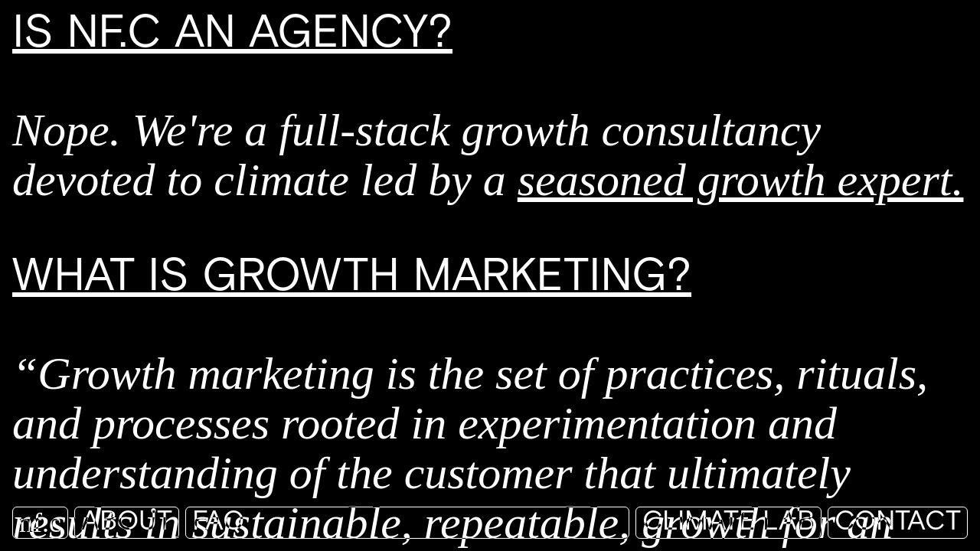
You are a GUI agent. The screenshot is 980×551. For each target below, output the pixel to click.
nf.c (40, 523)
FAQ (218, 523)
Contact (898, 523)
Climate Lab (728, 523)
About (127, 523)
